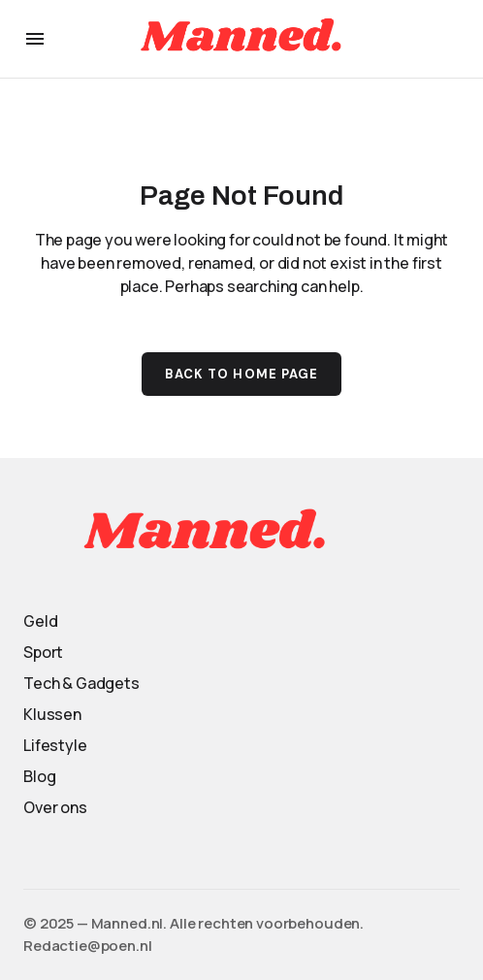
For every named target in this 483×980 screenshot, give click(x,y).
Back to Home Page (241, 374)
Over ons (55, 807)
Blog (39, 776)
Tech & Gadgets (81, 683)
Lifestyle (55, 745)
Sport (43, 652)
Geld (40, 621)
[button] (35, 39)
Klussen (52, 714)
